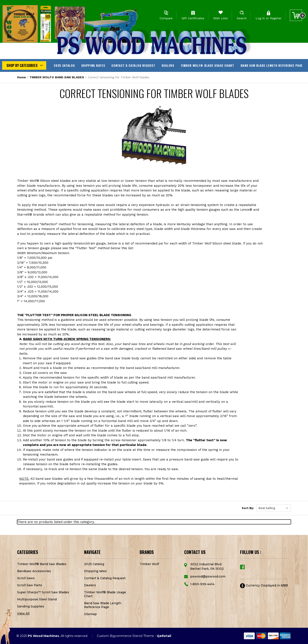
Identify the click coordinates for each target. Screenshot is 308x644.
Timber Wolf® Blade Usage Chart (207, 65)
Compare (166, 18)
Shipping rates (93, 65)
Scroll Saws (26, 578)
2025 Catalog (64, 65)
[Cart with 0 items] (296, 15)
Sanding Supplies (31, 606)
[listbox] (274, 508)
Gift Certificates (193, 18)
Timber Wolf (149, 564)
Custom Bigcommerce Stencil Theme (125, 636)
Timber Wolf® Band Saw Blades (42, 564)
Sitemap (90, 614)
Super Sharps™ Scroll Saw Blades (43, 592)
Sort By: (248, 508)
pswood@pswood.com (208, 576)
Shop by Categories (22, 65)
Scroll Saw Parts (30, 585)
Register (276, 18)
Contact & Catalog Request (133, 65)
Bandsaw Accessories (34, 571)
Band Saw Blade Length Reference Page (272, 65)
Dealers (168, 65)
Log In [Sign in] (260, 18)
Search (242, 18)
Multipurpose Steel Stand (37, 599)
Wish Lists (221, 18)
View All (23, 613)
